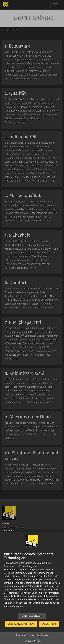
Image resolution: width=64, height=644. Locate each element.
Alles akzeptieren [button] (21, 624)
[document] (32, 582)
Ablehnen (49, 624)
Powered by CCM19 (32, 641)
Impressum (21, 635)
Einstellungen (32, 616)
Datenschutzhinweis (38, 635)
